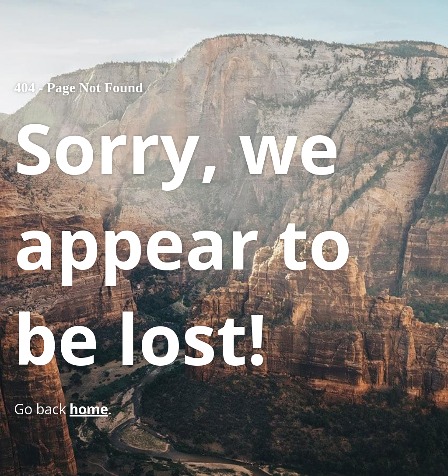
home (89, 409)
